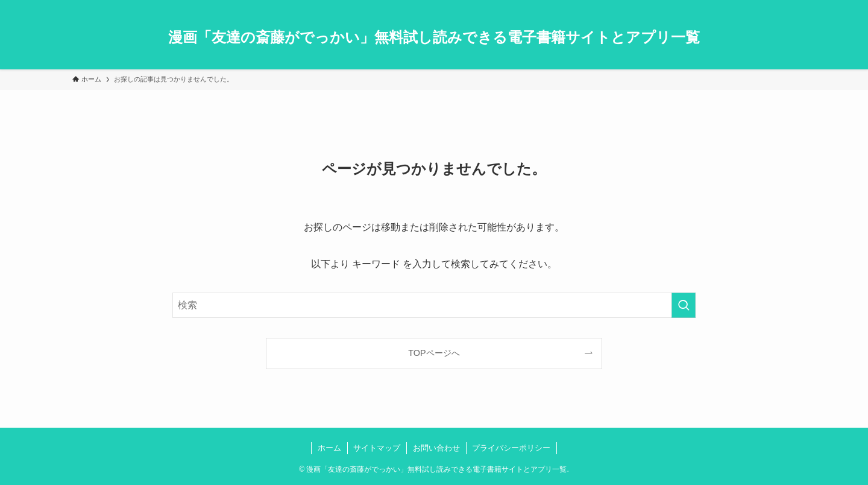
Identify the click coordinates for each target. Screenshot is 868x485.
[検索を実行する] (684, 305)
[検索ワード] (434, 305)
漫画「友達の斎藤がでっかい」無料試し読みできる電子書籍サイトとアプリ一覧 (434, 37)
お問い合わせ (436, 448)
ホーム (329, 448)
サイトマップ (377, 448)
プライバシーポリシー (511, 448)
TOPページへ (434, 353)
